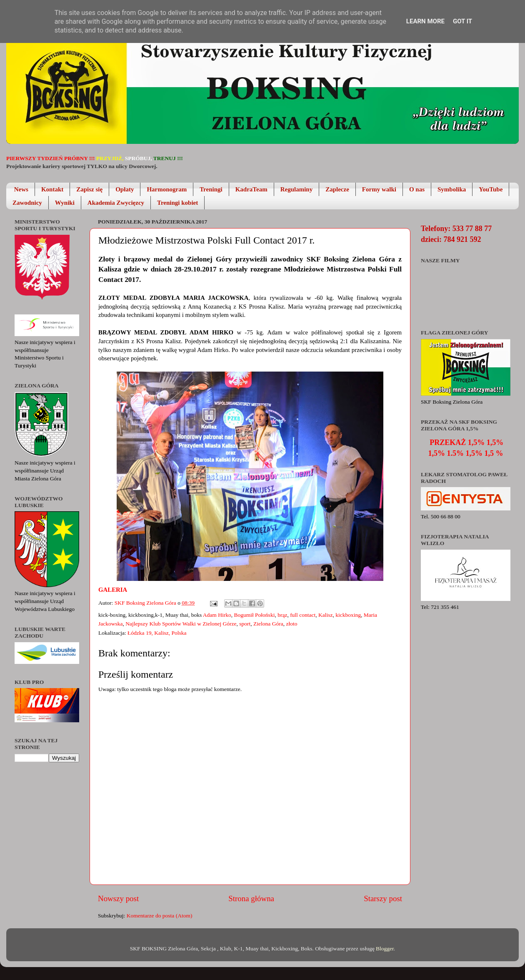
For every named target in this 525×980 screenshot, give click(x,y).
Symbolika (452, 189)
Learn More (425, 21)
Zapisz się (89, 189)
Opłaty (125, 189)
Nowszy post (118, 898)
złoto (291, 624)
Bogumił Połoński (254, 615)
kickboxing (348, 615)
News (21, 189)
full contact (303, 615)
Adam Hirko (217, 615)
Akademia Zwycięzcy (116, 203)
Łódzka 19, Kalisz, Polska (157, 633)
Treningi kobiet (177, 203)
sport (245, 624)
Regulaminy (297, 189)
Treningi (211, 189)
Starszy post (383, 898)
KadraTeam (251, 189)
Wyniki (65, 203)
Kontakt (52, 189)
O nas (417, 189)
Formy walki (379, 189)
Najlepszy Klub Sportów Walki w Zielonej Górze (181, 624)
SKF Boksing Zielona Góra (146, 603)
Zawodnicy (27, 203)
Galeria (113, 590)
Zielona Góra (268, 624)
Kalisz (326, 615)
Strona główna (251, 898)
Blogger (385, 949)
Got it (462, 21)
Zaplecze (337, 189)
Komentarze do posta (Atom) (160, 916)
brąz (282, 615)
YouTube (491, 189)
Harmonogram (167, 189)
